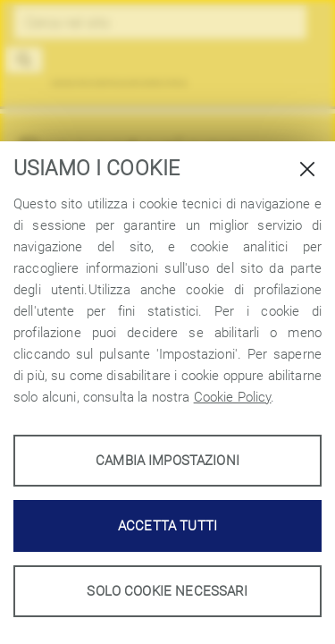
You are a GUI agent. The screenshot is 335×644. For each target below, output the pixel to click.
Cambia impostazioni (167, 461)
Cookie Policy (233, 397)
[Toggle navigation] (301, 69)
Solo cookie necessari (167, 591)
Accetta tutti (167, 526)
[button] (25, 60)
